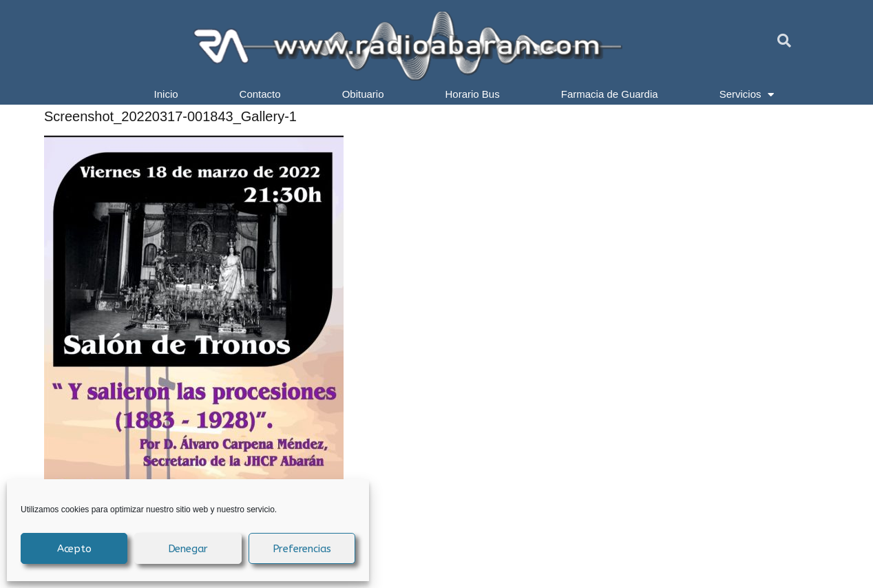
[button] (784, 41)
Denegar (188, 549)
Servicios (747, 94)
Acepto (74, 549)
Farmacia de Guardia (610, 94)
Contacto (260, 94)
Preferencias (302, 549)
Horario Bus (473, 94)
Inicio (166, 94)
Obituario (363, 94)
